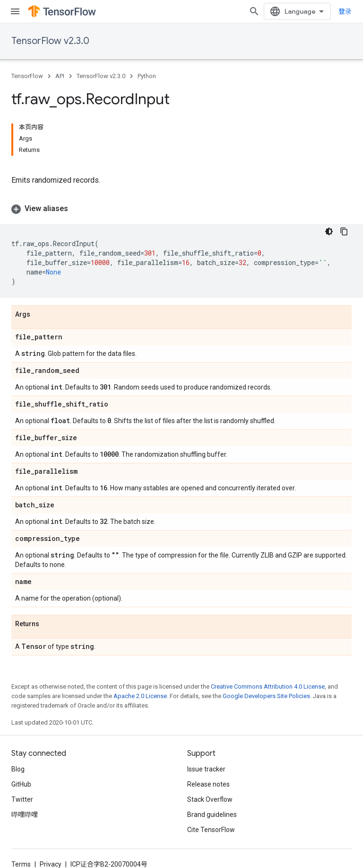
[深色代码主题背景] (329, 231)
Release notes (208, 784)
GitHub (21, 784)
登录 (345, 11)
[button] (181, 209)
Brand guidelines (212, 815)
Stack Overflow (210, 799)
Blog (18, 769)
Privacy (51, 864)
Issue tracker (206, 769)
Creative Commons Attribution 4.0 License (268, 686)
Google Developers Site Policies (266, 696)
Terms (21, 864)
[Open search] (254, 11)
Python (147, 76)
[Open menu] (15, 11)
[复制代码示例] (344, 231)
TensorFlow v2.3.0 (50, 41)
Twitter (22, 799)
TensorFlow (27, 76)
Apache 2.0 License (140, 696)
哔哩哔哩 (25, 815)
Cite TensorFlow (211, 830)
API (60, 76)
